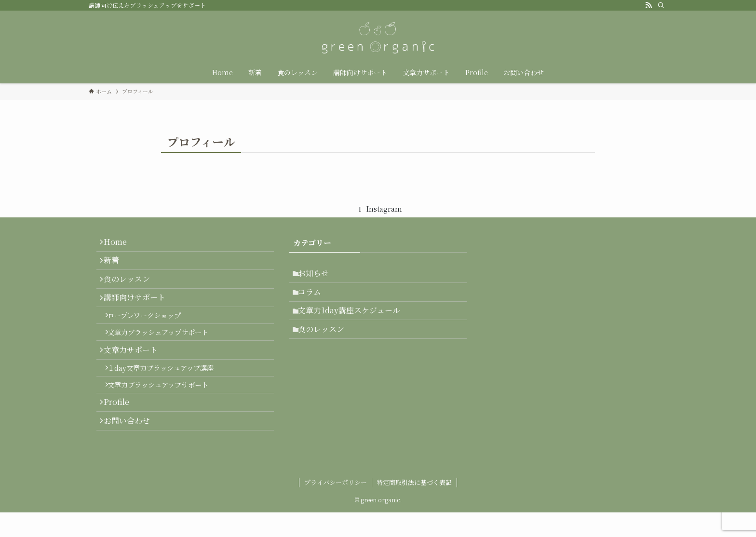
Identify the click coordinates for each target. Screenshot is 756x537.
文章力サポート (135, 376)
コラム (314, 298)
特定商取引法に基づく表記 (414, 507)
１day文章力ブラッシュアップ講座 (167, 398)
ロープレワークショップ (150, 334)
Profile (121, 440)
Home (120, 244)
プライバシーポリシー (336, 507)
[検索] (661, 5)
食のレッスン (131, 289)
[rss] (648, 5)
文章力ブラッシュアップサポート (164, 355)
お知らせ (318, 275)
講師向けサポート (139, 312)
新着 (116, 266)
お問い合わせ (131, 463)
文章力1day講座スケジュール (354, 321)
